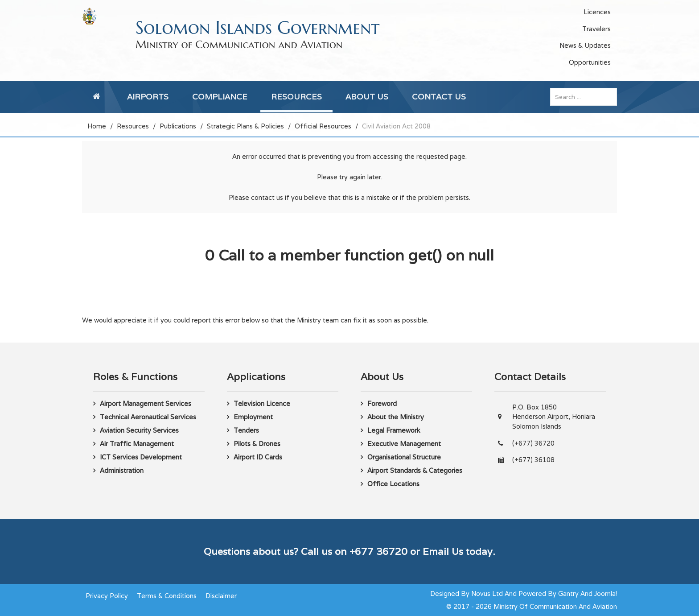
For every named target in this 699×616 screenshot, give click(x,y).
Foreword (382, 403)
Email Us (443, 551)
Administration (122, 470)
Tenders (246, 430)
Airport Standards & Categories (415, 470)
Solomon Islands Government (258, 28)
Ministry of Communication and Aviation (239, 45)
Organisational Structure (404, 457)
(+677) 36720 (533, 443)
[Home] (98, 97)
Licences (597, 12)
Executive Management (404, 444)
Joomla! (606, 593)
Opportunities (590, 62)
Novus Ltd (487, 593)
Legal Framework (394, 430)
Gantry (568, 593)
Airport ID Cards (258, 457)
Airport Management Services (146, 403)
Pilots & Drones (257, 444)
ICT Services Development (141, 457)
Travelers (596, 29)
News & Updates (585, 45)
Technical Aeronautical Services (148, 417)
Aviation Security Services (139, 430)
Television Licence (262, 403)
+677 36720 (378, 551)
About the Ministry (396, 417)
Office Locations (393, 484)
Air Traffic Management (137, 444)
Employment (253, 417)
